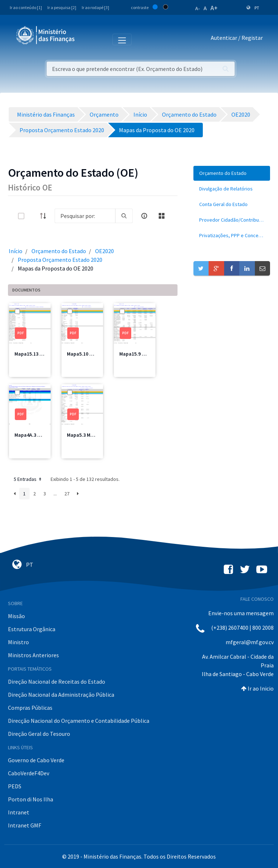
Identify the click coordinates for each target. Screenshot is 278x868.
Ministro (18, 642)
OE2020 (104, 251)
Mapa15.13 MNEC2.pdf (39, 354)
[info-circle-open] (144, 216)
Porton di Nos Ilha (31, 799)
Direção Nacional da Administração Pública (61, 695)
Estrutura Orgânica (32, 629)
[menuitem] (232, 173)
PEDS (15, 786)
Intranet (19, 812)
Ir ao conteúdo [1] (26, 7)
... (55, 494)
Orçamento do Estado (59, 251)
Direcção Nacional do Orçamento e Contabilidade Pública (79, 721)
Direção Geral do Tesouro (39, 734)
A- (198, 8)
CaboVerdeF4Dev (29, 773)
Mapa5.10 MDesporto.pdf (95, 354)
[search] (124, 216)
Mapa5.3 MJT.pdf (86, 435)
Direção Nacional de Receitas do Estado (57, 682)
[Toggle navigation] (86, 39)
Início (16, 251)
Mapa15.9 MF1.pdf (140, 354)
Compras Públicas (30, 708)
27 (67, 494)
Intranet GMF (25, 825)
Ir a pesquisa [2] (62, 7)
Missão (16, 616)
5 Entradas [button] (28, 479)
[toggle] (33, 216)
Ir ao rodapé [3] (95, 7)
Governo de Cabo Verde (36, 760)
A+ (214, 8)
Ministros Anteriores (33, 655)
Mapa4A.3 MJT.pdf (35, 435)
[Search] (85, 216)
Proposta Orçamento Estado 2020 (60, 260)
